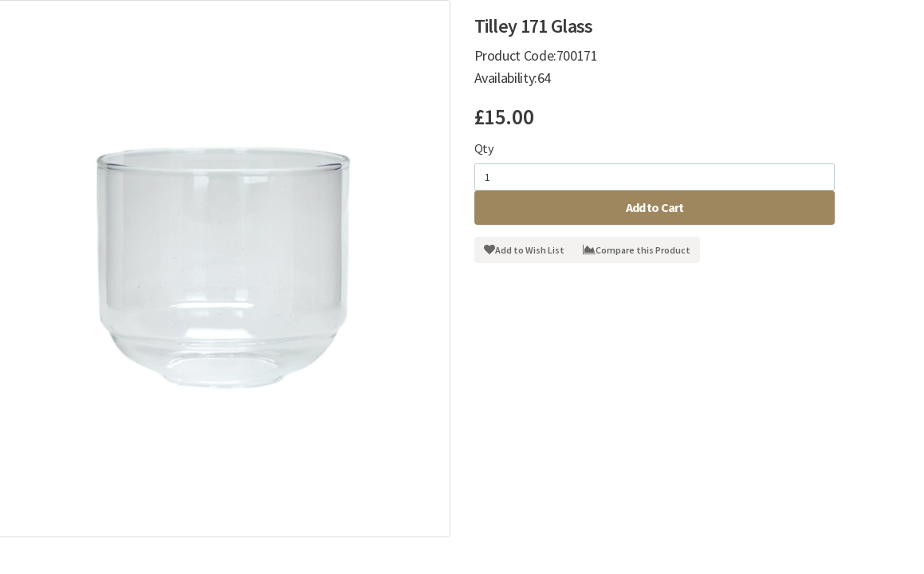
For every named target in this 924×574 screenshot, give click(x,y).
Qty (484, 148)
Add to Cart (655, 207)
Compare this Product (637, 250)
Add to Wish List (524, 250)
